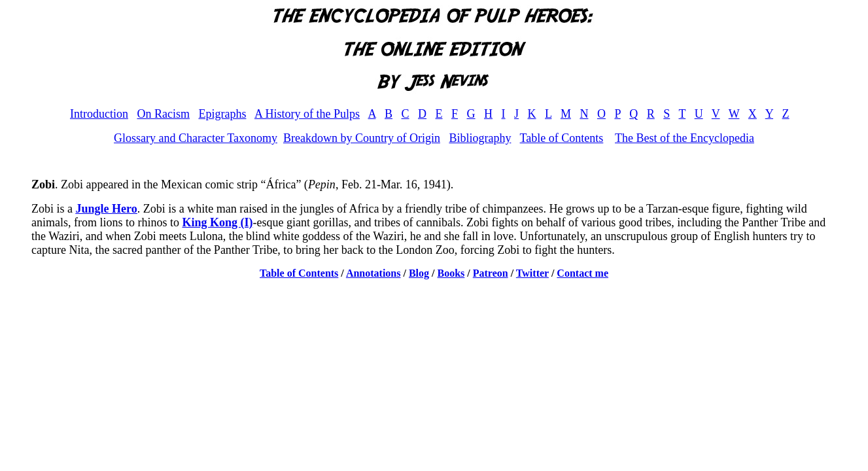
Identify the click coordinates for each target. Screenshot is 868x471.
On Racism (163, 114)
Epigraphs (222, 114)
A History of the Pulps (307, 114)
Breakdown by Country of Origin (362, 138)
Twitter (532, 273)
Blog (419, 273)
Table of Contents (562, 138)
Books (451, 273)
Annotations (373, 273)
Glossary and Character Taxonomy (196, 138)
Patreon (491, 273)
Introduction (99, 114)
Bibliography (480, 138)
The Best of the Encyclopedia (685, 138)
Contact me (582, 273)
